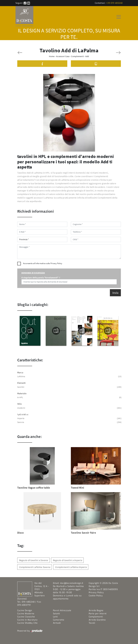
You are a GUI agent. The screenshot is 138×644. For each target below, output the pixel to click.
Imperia (69, 418)
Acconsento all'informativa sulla (43, 263)
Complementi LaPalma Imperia (71, 567)
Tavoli (92, 623)
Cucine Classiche (26, 617)
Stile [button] (19, 404)
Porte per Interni (98, 614)
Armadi (57, 623)
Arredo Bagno (96, 610)
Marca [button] (20, 372)
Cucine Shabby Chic (28, 623)
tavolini (69, 387)
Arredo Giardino (97, 620)
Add (87, 56)
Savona (69, 422)
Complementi (77, 56)
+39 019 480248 (114, 3)
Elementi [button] (22, 383)
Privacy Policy (56, 263)
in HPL (69, 397)
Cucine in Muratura (27, 620)
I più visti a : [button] (23, 414)
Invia (115, 293)
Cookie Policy (96, 596)
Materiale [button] (22, 393)
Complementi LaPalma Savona (35, 567)
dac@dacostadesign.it (72, 583)
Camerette (59, 620)
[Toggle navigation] (119, 17)
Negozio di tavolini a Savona (33, 560)
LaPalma (69, 376)
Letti (55, 617)
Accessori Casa (63, 56)
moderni (69, 408)
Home (52, 56)
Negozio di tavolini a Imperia (67, 560)
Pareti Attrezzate (62, 610)
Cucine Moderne (26, 614)
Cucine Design (25, 610)
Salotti (56, 614)
